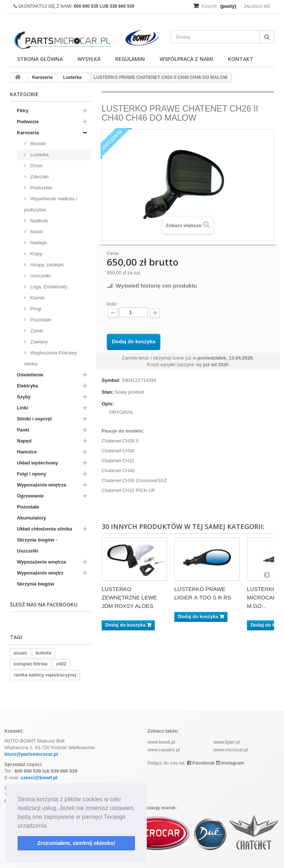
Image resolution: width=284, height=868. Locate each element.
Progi (35, 309)
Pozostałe (40, 320)
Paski (23, 430)
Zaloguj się (257, 6)
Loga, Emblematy (48, 287)
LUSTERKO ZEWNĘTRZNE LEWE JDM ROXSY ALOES (129, 597)
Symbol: (111, 380)
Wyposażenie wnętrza (41, 485)
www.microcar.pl (231, 750)
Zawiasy (38, 342)
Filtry (23, 111)
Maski (36, 232)
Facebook (201, 763)
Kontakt (241, 59)
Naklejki (38, 243)
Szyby (24, 397)
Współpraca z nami (186, 59)
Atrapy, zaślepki (46, 265)
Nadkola (38, 221)
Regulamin (130, 59)
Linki (22, 408)
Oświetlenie (30, 375)
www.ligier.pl (227, 742)
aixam (20, 653)
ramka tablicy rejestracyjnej (45, 675)
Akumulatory (31, 518)
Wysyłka (89, 59)
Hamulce (27, 452)
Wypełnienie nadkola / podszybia (51, 204)
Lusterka (39, 155)
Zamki (36, 331)
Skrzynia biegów (36, 584)
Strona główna (40, 59)
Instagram (230, 763)
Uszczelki (40, 276)
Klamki (37, 298)
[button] (51, 826)
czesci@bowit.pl (39, 778)
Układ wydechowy (37, 463)
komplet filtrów (30, 664)
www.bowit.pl (161, 742)
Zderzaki (39, 177)
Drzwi (36, 166)
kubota (43, 653)
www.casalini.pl (164, 750)
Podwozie (28, 122)
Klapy (36, 254)
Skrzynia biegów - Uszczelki (37, 545)
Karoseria (28, 133)
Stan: (108, 392)
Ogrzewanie (30, 496)
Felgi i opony (32, 474)
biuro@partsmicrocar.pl (31, 754)
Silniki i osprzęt (34, 419)
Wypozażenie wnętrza (41, 562)
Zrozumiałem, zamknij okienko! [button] (77, 843)
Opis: (108, 404)
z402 (61, 664)
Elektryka (28, 386)
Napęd (24, 441)
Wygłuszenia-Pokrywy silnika (51, 358)
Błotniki (37, 144)
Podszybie (41, 188)
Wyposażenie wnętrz (40, 573)
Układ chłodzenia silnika (44, 529)
